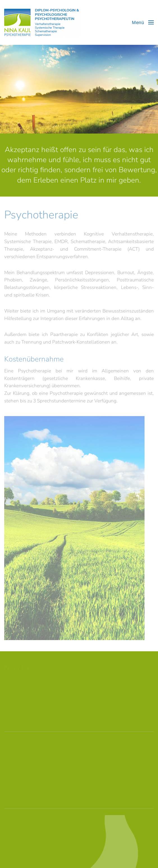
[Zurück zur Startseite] (42, 22)
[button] (143, 22)
